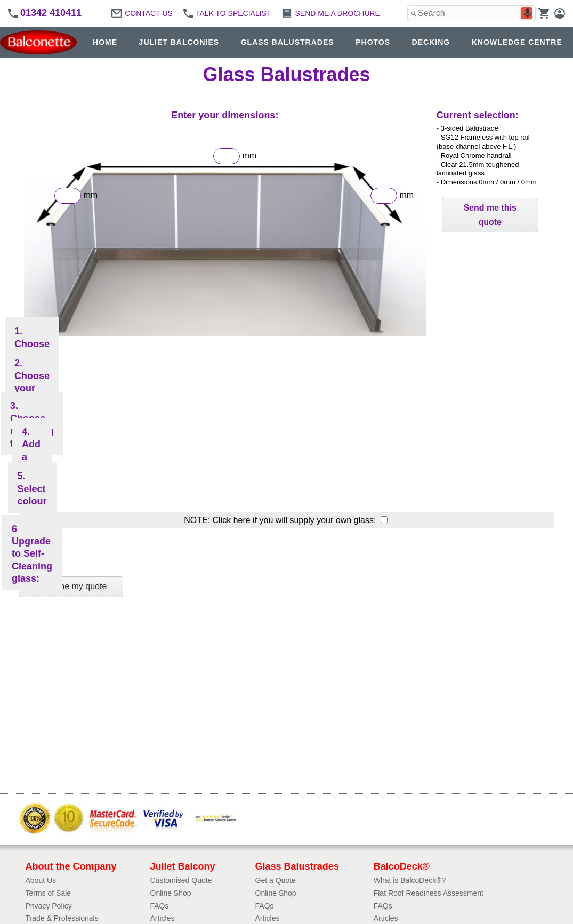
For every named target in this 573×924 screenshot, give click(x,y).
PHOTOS (373, 42)
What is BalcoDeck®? (410, 880)
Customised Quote (181, 880)
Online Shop (171, 893)
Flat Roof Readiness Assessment (429, 893)
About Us (41, 880)
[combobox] (471, 13)
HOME (105, 42)
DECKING (431, 42)
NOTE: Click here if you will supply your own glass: (281, 520)
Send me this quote (490, 215)
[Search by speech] (528, 13)
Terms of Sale (49, 893)
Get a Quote (276, 880)
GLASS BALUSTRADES (288, 42)
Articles (163, 918)
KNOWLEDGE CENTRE (517, 42)
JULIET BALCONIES (179, 42)
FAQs (160, 906)
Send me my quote (71, 586)
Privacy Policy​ (49, 906)
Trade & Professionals (62, 918)
